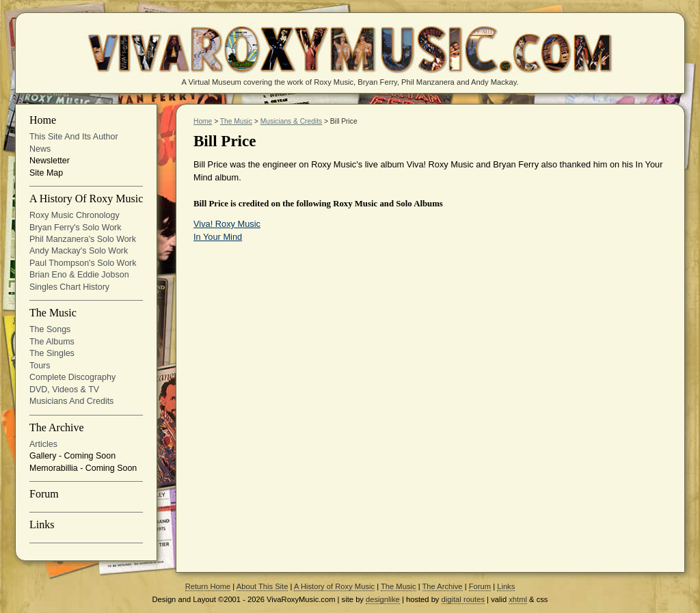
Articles (43, 444)
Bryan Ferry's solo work (76, 228)
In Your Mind (218, 237)
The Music (53, 313)
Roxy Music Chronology (75, 215)
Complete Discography (72, 377)
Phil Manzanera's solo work (83, 239)
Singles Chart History (69, 287)
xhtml (518, 599)
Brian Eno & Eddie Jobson (79, 275)
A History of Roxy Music (86, 199)
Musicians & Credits (291, 121)
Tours (40, 366)
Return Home (208, 586)
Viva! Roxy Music (227, 224)
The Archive (57, 428)
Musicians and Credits (71, 401)
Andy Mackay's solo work (79, 251)
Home (43, 120)
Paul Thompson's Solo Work (83, 263)
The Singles (52, 353)
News (40, 149)
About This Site (262, 586)
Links (42, 525)
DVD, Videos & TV (64, 390)
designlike (383, 599)
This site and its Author (74, 137)
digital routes (463, 599)
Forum (44, 494)
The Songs (50, 329)
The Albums (52, 342)
